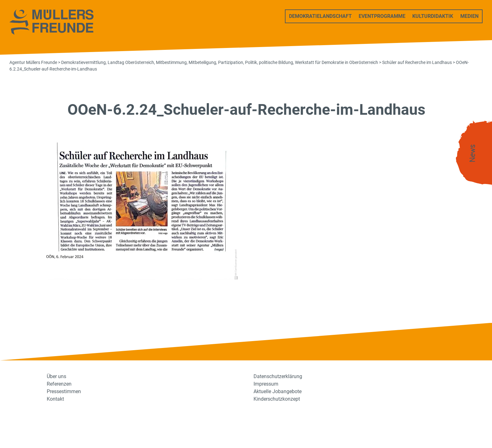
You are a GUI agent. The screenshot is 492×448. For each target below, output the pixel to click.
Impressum (266, 384)
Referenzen (59, 384)
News (473, 153)
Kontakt (55, 399)
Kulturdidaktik (433, 16)
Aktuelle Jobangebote (278, 391)
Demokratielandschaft (320, 16)
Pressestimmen (64, 391)
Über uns (56, 376)
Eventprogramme (382, 16)
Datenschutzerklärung (278, 376)
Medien (469, 16)
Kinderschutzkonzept (277, 399)
